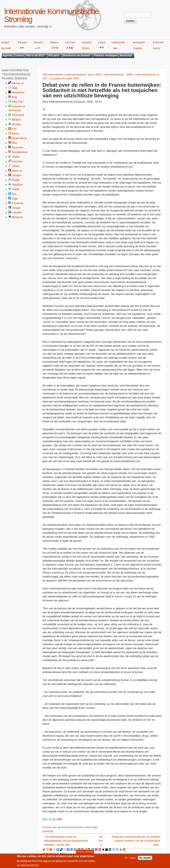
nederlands (118, 42)
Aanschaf (126, 55)
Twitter (16, 189)
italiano (54, 42)
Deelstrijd (48, 831)
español (87, 42)
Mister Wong (19, 138)
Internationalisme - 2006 (118, 75)
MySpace (17, 217)
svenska (70, 42)
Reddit (16, 180)
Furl (14, 129)
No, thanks (145, 859)
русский (6, 48)
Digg (15, 88)
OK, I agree (130, 859)
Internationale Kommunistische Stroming (51, 15)
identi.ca (17, 171)
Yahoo (16, 166)
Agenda (8, 55)
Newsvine (18, 147)
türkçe (102, 42)
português (139, 42)
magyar (138, 48)
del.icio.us (18, 83)
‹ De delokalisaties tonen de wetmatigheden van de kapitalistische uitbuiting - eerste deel (66, 841)
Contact (19, 55)
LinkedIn (17, 212)
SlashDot (17, 185)
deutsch (39, 42)
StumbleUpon (20, 152)
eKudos (16, 124)
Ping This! (18, 102)
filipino (86, 48)
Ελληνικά (158, 42)
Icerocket (17, 161)
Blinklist (16, 120)
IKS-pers (54, 55)
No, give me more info (28, 866)
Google (16, 208)
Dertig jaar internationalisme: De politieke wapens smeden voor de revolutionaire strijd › (136, 841)
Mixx (15, 143)
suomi (156, 48)
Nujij (14, 97)
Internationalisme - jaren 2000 (83, 75)
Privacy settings (85, 853)
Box (14, 194)
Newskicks (18, 92)
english (5, 42)
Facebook (18, 203)
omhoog (101, 841)
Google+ (17, 175)
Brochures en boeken (77, 55)
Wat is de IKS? (35, 55)
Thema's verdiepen (106, 55)
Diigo (15, 199)
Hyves (15, 134)
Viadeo (16, 157)
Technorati (18, 115)
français (22, 42)
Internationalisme (53, 75)
